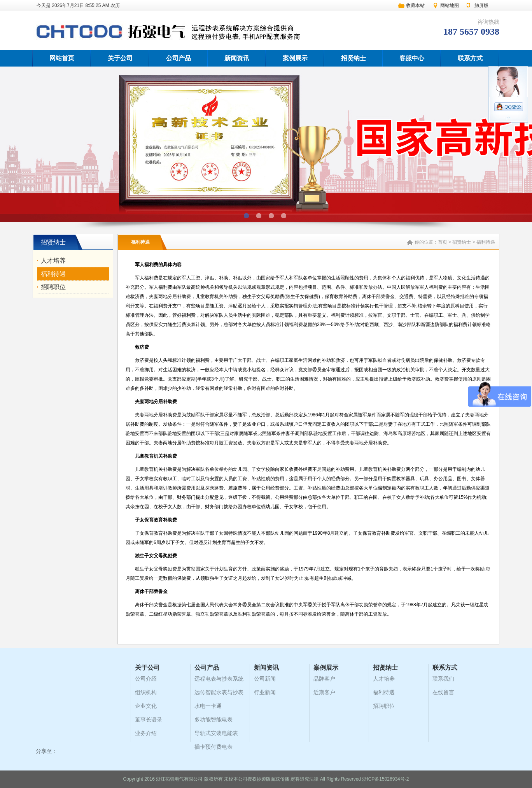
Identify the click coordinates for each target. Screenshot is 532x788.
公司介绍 (146, 679)
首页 (443, 242)
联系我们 (443, 679)
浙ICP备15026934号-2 (385, 779)
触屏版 (481, 5)
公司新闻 (265, 679)
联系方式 (470, 58)
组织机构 (146, 692)
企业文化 (146, 706)
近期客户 (324, 692)
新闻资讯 (237, 58)
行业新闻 (265, 692)
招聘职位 (53, 287)
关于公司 (120, 58)
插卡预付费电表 (213, 747)
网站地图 (450, 5)
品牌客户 (324, 679)
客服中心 (412, 58)
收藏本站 (415, 5)
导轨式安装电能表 (216, 733)
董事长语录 (149, 720)
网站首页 (62, 58)
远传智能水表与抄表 (219, 692)
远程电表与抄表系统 (219, 679)
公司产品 (178, 58)
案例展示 (295, 58)
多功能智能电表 (213, 720)
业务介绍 (146, 733)
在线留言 (443, 692)
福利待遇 (53, 274)
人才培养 (53, 261)
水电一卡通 (208, 706)
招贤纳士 (353, 58)
